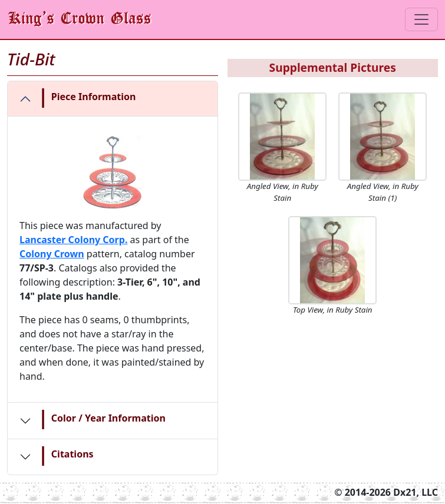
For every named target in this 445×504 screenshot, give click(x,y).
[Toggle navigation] (421, 19)
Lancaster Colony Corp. (73, 240)
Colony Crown (52, 254)
